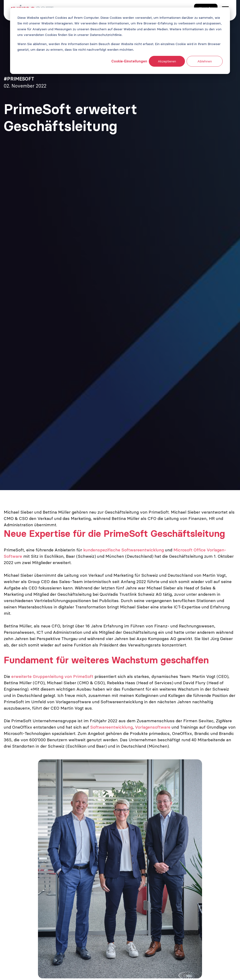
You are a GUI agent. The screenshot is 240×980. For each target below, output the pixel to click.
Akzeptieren (167, 61)
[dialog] (120, 41)
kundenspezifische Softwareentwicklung (124, 550)
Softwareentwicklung (111, 727)
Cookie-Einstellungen (129, 61)
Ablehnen (205, 61)
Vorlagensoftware (153, 727)
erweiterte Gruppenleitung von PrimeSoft (52, 676)
